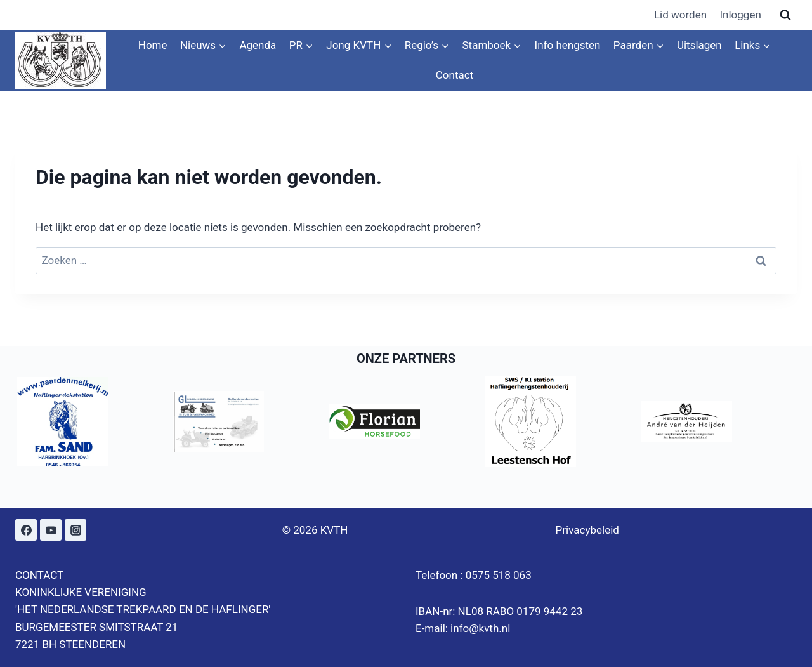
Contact (455, 75)
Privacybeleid (587, 530)
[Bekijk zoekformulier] (785, 15)
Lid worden (680, 15)
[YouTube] (51, 530)
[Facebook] (26, 530)
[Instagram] (75, 530)
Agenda (258, 45)
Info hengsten (568, 45)
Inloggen (740, 15)
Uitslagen (699, 45)
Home (153, 45)
